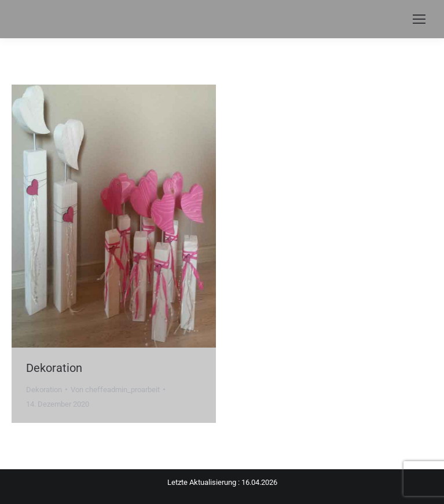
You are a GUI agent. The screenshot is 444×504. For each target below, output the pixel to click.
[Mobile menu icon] (419, 19)
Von (115, 390)
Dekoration (54, 368)
